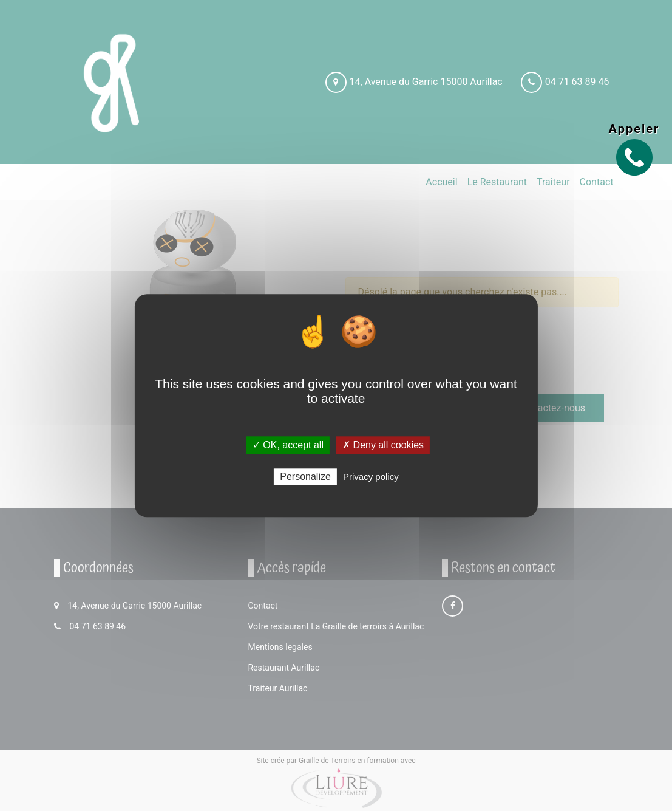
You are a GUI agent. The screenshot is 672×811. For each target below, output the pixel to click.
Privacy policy (371, 477)
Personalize (305, 477)
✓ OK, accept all (288, 445)
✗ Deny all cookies (383, 445)
